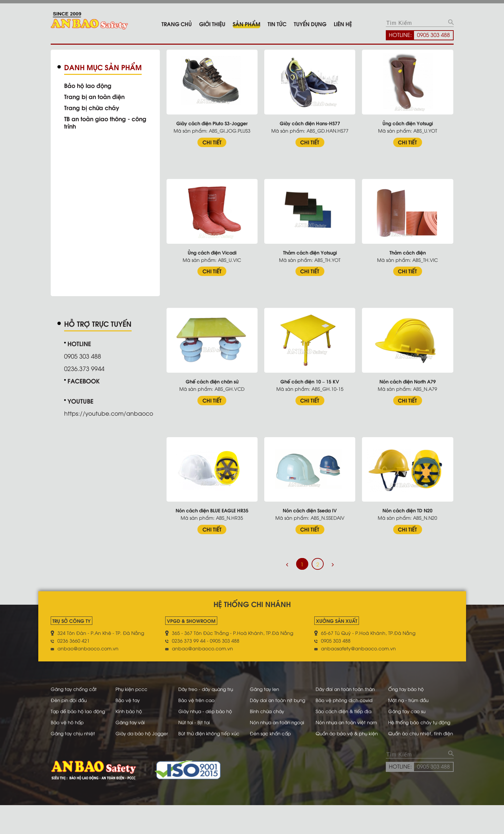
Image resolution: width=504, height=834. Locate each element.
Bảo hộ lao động (89, 85)
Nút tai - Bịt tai (199, 735)
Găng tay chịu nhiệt (74, 754)
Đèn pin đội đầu (70, 705)
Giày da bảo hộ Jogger (146, 754)
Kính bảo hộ (132, 724)
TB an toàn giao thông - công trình (107, 122)
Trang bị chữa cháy (93, 107)
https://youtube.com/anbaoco (110, 412)
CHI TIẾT (214, 141)
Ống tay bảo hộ (413, 686)
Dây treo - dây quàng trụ (212, 686)
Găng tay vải (134, 735)
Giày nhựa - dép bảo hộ (212, 724)
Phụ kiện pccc (135, 686)
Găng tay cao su (414, 724)
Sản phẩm (246, 24)
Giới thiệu (212, 24)
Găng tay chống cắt (75, 686)
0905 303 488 (433, 35)
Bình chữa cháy (273, 724)
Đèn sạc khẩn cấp (276, 754)
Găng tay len (270, 686)
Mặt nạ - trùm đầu (416, 705)
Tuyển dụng (310, 24)
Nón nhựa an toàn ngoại (283, 735)
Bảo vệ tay (131, 705)
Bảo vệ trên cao (202, 705)
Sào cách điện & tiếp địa (353, 724)
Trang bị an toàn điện (96, 96)
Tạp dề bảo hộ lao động (79, 724)
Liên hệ (343, 24)
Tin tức (277, 24)
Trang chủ (177, 24)
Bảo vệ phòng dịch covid (353, 705)
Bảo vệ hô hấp (68, 735)
